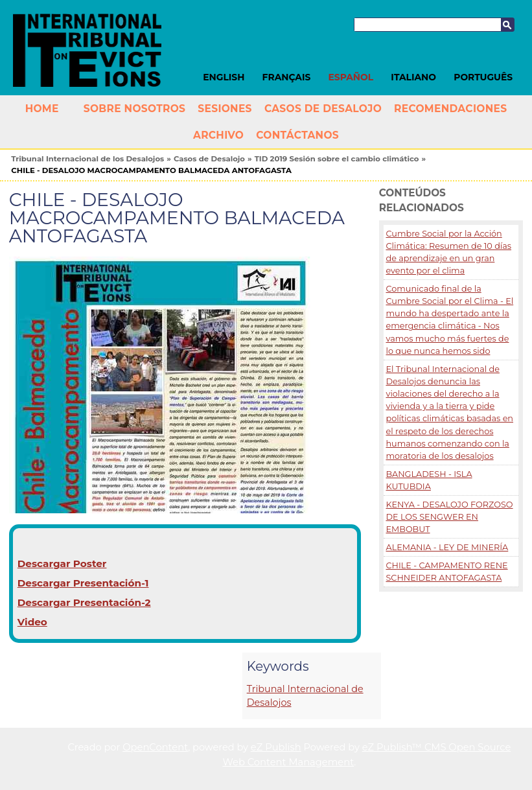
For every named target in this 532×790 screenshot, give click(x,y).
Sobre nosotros (134, 109)
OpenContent (155, 747)
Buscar (507, 25)
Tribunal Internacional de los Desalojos (87, 159)
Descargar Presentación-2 (84, 602)
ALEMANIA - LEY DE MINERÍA (447, 547)
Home (42, 109)
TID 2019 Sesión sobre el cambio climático (337, 159)
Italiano (413, 77)
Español (351, 77)
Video (32, 622)
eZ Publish (276, 747)
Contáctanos (297, 135)
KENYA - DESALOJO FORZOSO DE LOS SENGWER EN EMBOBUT (449, 517)
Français (287, 77)
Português (483, 77)
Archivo (218, 135)
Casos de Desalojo (323, 109)
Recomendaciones (450, 109)
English (224, 77)
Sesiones (225, 109)
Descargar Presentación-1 (83, 583)
